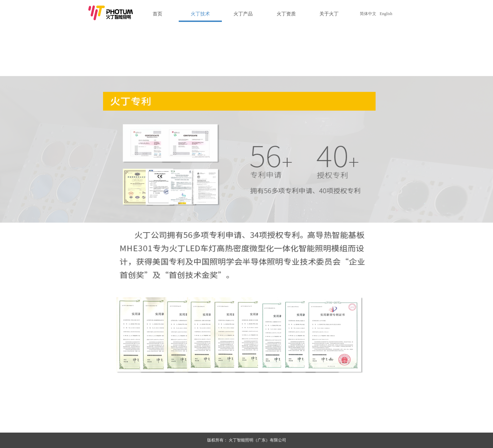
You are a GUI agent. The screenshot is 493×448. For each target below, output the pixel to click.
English (386, 14)
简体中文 (368, 14)
